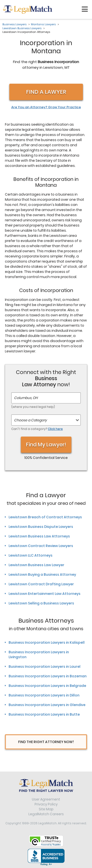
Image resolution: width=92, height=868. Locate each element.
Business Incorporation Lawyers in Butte (44, 714)
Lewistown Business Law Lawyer (36, 565)
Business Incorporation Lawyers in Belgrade (47, 686)
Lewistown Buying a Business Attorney (42, 574)
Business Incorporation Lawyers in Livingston (39, 654)
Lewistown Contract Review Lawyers (41, 546)
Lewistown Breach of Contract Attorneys (45, 517)
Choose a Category (30, 420)
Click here (55, 429)
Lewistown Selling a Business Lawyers (41, 603)
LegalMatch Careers (46, 814)
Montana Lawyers (43, 24)
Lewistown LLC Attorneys (31, 555)
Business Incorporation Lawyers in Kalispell (47, 642)
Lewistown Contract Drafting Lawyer (41, 584)
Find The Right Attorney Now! (46, 742)
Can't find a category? (37, 429)
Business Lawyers (14, 24)
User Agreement (46, 799)
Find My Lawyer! (46, 445)
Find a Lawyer (46, 92)
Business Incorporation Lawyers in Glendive (47, 705)
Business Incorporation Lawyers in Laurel (45, 667)
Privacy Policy (46, 804)
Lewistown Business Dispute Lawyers (41, 527)
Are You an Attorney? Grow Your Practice (46, 107)
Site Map (46, 809)
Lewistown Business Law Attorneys (39, 536)
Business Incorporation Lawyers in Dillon (44, 695)
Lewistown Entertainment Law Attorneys (45, 594)
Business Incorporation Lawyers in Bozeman (48, 676)
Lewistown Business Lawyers (22, 28)
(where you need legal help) (33, 407)
